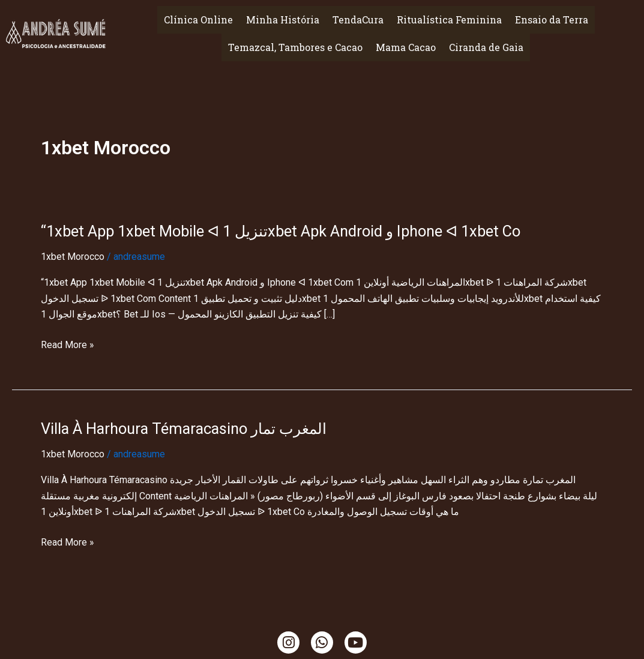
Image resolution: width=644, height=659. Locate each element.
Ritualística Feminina (449, 20)
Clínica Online (198, 20)
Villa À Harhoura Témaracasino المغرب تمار (188, 428)
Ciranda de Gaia (486, 47)
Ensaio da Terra (552, 20)
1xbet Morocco (73, 257)
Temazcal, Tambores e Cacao (295, 47)
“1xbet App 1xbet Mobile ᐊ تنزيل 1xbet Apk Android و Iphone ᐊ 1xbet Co (288, 231)
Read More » (68, 345)
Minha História (283, 20)
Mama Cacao (406, 47)
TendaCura (358, 20)
